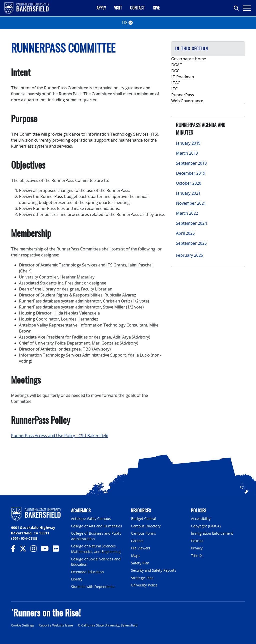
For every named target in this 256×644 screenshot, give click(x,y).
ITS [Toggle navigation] (125, 22)
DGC (175, 71)
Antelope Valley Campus (91, 519)
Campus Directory (146, 526)
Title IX (197, 556)
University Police (144, 585)
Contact (137, 8)
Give (156, 8)
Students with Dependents (93, 587)
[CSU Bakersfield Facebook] (15, 550)
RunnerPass (183, 95)
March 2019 (187, 153)
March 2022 (187, 213)
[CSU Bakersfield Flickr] (58, 550)
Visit (118, 8)
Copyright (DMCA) (206, 526)
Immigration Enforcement (212, 533)
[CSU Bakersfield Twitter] (25, 550)
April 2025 (185, 233)
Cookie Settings (23, 625)
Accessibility (201, 519)
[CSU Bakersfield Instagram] (36, 550)
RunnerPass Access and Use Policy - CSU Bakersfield (60, 436)
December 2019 (191, 173)
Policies (197, 541)
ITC (174, 89)
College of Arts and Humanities (97, 526)
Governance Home (189, 59)
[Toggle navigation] (247, 8)
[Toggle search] (236, 8)
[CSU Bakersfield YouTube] (47, 550)
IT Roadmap (183, 77)
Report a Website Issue (56, 625)
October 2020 (189, 183)
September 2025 (191, 243)
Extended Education (88, 572)
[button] (208, 49)
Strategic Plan (142, 578)
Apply (101, 8)
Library (77, 579)
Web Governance (187, 101)
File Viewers (141, 548)
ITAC (176, 83)
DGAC (177, 65)
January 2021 (188, 193)
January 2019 (188, 143)
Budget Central (144, 519)
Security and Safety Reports (154, 570)
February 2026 (189, 255)
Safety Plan (140, 563)
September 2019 (191, 163)
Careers (137, 541)
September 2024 (191, 223)
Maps (136, 556)
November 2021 (191, 203)
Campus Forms (143, 533)
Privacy (197, 548)
